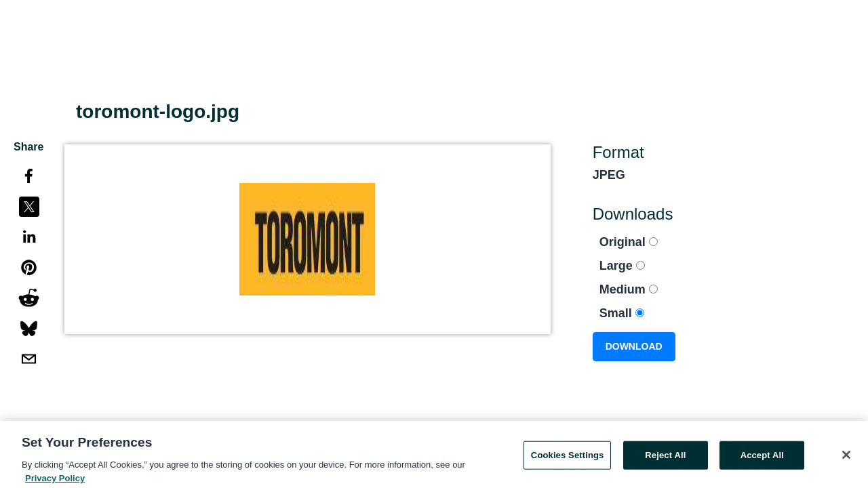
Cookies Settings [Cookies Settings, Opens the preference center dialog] (568, 458)
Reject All (665, 458)
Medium (629, 289)
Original (629, 242)
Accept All (762, 458)
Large (622, 266)
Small (622, 313)
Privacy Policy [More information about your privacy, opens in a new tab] (55, 481)
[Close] (846, 457)
